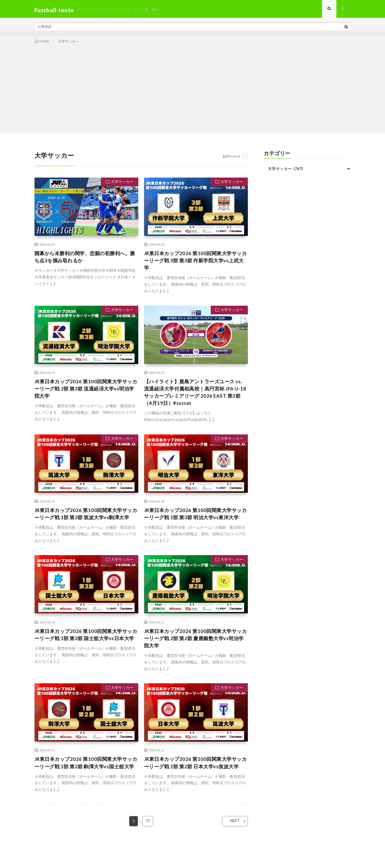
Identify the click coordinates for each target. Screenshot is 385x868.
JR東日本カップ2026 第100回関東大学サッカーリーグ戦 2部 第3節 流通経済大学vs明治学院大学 (86, 393)
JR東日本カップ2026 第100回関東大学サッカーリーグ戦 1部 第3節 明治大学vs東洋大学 (195, 524)
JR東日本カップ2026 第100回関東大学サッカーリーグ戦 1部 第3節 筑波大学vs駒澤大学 (86, 524)
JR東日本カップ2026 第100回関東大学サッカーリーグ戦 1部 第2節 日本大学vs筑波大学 (195, 782)
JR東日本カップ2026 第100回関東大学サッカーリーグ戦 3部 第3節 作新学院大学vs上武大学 (195, 263)
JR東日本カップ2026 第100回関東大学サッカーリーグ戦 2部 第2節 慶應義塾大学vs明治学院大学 (195, 653)
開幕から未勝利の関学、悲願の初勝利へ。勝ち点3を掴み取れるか (85, 260)
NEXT (231, 845)
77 (148, 845)
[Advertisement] (193, 90)
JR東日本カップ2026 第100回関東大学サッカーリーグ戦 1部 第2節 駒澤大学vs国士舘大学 (86, 782)
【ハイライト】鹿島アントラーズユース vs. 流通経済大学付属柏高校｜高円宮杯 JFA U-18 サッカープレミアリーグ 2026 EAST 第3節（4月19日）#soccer (196, 397)
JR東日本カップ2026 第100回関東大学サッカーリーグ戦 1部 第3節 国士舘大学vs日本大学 (86, 653)
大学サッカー (121, 185)
